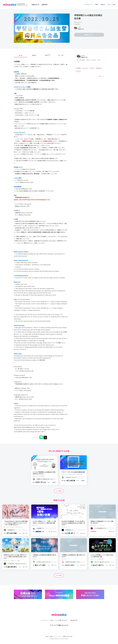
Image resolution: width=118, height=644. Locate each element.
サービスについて (43, 617)
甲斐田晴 (79, 68)
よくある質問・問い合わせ (62, 617)
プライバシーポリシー (58, 636)
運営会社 (103, 4)
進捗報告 (34, 55)
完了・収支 (61, 55)
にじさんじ (86, 68)
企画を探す (45, 5)
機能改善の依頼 (76, 617)
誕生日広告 (99, 68)
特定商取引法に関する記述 (68, 636)
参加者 (48, 55)
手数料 (97, 4)
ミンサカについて (88, 4)
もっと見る (59, 491)
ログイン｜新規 (111, 4)
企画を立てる (35, 5)
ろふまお (79, 71)
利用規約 (51, 636)
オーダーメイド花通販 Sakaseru (59, 622)
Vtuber (92, 68)
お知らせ (51, 617)
